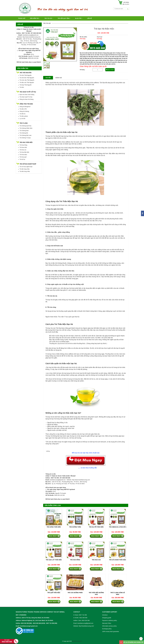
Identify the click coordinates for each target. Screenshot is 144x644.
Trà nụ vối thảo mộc (96, 527)
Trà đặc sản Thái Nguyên (27, 82)
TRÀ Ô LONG (24, 123)
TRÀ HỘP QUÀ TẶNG (64, 18)
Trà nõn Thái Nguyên (26, 75)
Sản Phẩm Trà (35, 18)
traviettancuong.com (77, 641)
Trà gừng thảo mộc (54, 527)
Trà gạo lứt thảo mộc (54, 560)
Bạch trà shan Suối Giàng (27, 95)
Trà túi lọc (22, 159)
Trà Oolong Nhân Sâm (26, 128)
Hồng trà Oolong (24, 111)
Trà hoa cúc (23, 150)
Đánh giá (59, 78)
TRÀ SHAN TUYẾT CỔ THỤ (28, 92)
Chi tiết (48, 78)
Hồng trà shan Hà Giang (26, 99)
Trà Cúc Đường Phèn (75, 593)
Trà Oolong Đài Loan (25, 135)
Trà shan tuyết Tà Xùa (26, 97)
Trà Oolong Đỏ (24, 133)
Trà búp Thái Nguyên (26, 85)
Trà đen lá (22, 114)
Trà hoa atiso (23, 155)
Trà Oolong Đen (24, 131)
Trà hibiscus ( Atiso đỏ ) (118, 527)
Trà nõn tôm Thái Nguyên (27, 78)
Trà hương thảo (75, 527)
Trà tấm (22, 87)
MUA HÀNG (110, 70)
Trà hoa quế (23, 157)
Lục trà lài (22, 119)
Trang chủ (22, 18)
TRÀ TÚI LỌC (49, 18)
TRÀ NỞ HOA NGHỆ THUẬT (28, 164)
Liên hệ (89, 18)
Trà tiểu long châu (25, 171)
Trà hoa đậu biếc (24, 152)
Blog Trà (79, 18)
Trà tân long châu (25, 169)
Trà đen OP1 (23, 109)
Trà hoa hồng (23, 145)
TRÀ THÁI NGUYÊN (25, 73)
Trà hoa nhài (23, 147)
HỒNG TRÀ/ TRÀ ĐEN (26, 104)
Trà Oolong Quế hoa (25, 126)
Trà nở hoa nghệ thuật (26, 167)
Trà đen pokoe (24, 116)
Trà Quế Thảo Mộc (54, 593)
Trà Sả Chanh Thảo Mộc (118, 560)
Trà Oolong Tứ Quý (25, 138)
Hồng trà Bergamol (25, 107)
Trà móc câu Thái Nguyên (27, 80)
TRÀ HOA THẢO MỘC (26, 142)
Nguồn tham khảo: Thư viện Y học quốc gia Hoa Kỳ (62, 317)
